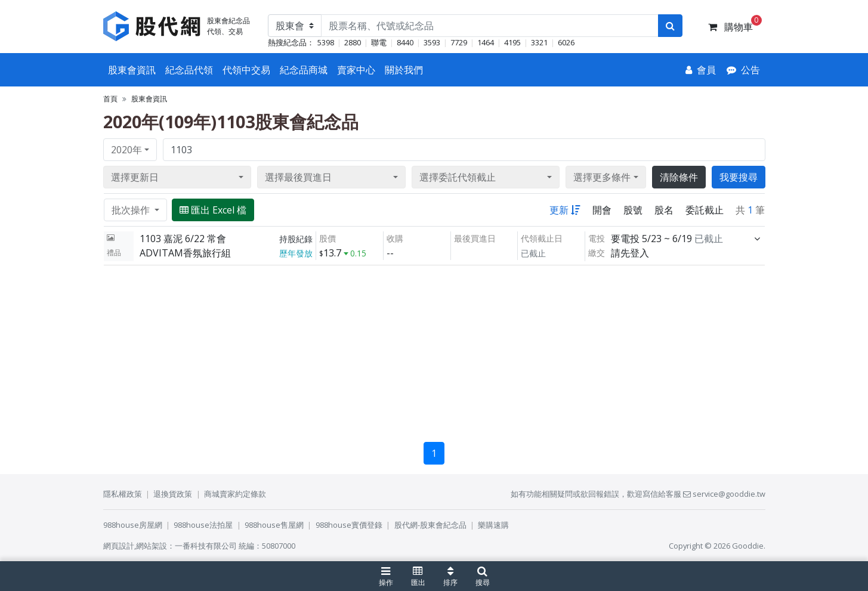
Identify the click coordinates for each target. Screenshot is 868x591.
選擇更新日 (135, 177)
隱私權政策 (123, 494)
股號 (633, 210)
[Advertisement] (434, 349)
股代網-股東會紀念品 (430, 525)
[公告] (743, 70)
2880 (353, 42)
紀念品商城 (304, 70)
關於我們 (404, 70)
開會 (602, 210)
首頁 (110, 99)
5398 (326, 42)
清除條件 (679, 177)
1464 (486, 42)
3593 (432, 42)
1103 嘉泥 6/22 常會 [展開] (183, 239)
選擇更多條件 (602, 177)
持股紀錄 (296, 239)
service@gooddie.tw (724, 494)
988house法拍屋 (203, 525)
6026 (566, 42)
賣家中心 (356, 70)
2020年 (126, 150)
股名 (664, 210)
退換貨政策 (173, 494)
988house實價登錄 (349, 525)
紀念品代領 (189, 70)
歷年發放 (296, 253)
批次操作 (132, 210)
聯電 (379, 42)
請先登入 (630, 253)
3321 (539, 42)
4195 (512, 42)
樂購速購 (493, 525)
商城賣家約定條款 (235, 494)
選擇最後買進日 (298, 177)
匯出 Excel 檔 (213, 210)
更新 (565, 210)
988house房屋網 (133, 525)
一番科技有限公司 (206, 546)
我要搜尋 (739, 177)
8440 (405, 42)
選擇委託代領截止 (458, 177)
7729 (459, 42)
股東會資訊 (132, 70)
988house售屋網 (274, 525)
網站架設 (152, 546)
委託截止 (705, 210)
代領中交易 (246, 70)
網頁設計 (119, 546)
